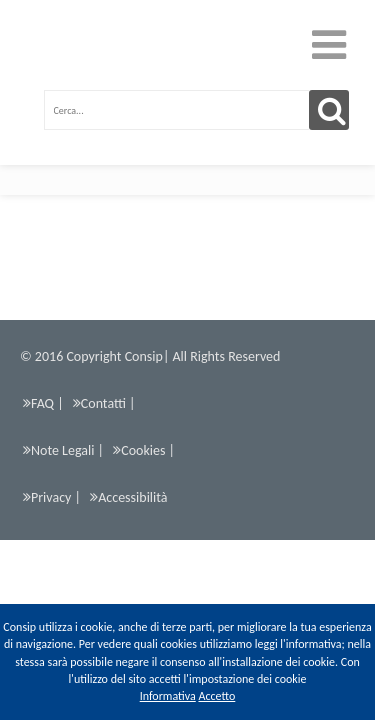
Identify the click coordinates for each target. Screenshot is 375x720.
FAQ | (43, 408)
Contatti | (104, 408)
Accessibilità (128, 502)
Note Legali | (63, 455)
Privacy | (52, 502)
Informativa (168, 696)
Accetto (216, 696)
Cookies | (144, 455)
